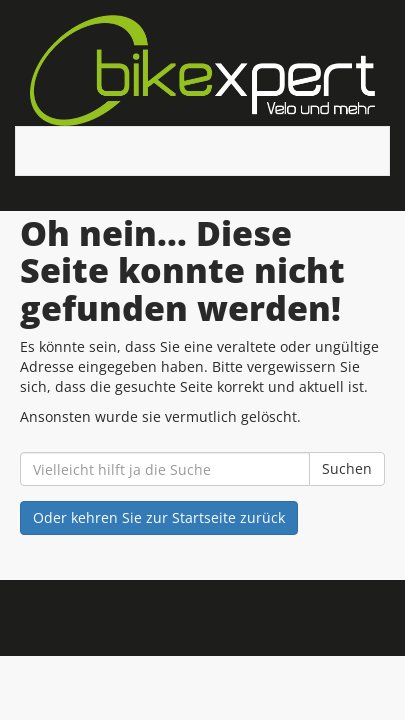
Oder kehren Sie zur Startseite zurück (159, 517)
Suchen (347, 468)
